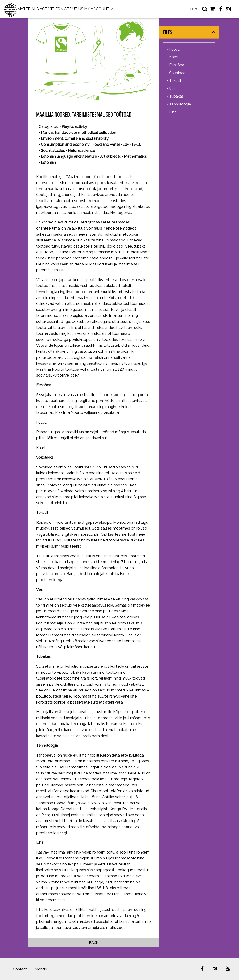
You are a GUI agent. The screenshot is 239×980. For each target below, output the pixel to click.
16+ (126, 145)
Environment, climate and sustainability (75, 138)
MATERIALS (28, 9)
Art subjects (111, 156)
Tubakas (43, 657)
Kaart (41, 448)
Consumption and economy (65, 145)
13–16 (136, 145)
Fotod (41, 422)
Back (94, 943)
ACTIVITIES (50, 9)
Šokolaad (44, 457)
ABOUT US (74, 9)
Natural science (81, 151)
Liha (40, 842)
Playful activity (74, 127)
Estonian (48, 162)
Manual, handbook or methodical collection (78, 133)
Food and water (106, 145)
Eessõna (177, 65)
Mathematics (135, 156)
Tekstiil (42, 513)
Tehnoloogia (47, 745)
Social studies (53, 151)
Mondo (41, 969)
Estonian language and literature (69, 156)
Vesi (40, 590)
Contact (20, 969)
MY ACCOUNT (97, 9)
